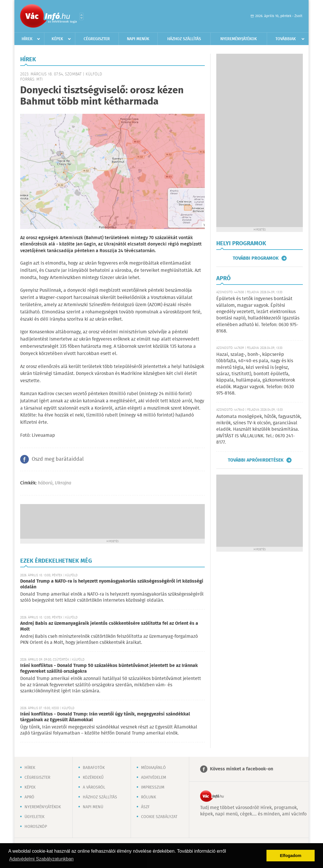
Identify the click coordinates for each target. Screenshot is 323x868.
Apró (29, 797)
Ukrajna (63, 483)
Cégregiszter (97, 39)
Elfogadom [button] (291, 856)
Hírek (27, 39)
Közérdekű (93, 778)
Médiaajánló (153, 768)
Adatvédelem (154, 778)
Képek (57, 39)
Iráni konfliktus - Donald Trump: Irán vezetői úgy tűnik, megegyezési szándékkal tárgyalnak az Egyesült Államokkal (105, 717)
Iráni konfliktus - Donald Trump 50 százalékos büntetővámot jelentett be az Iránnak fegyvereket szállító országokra (109, 669)
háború (45, 483)
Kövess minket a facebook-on (242, 769)
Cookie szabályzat (159, 817)
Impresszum (153, 787)
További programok (256, 258)
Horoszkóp (36, 827)
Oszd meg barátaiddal (58, 459)
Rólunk (149, 797)
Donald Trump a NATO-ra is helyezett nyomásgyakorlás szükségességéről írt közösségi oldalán (112, 584)
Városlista (81, 16)
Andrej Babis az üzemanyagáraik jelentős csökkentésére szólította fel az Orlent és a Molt (109, 626)
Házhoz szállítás (184, 39)
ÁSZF (145, 807)
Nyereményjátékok (239, 39)
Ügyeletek (34, 817)
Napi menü (93, 807)
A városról (94, 787)
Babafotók (94, 768)
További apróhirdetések (256, 460)
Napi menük (138, 39)
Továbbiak (286, 39)
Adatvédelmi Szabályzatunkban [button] (41, 859)
